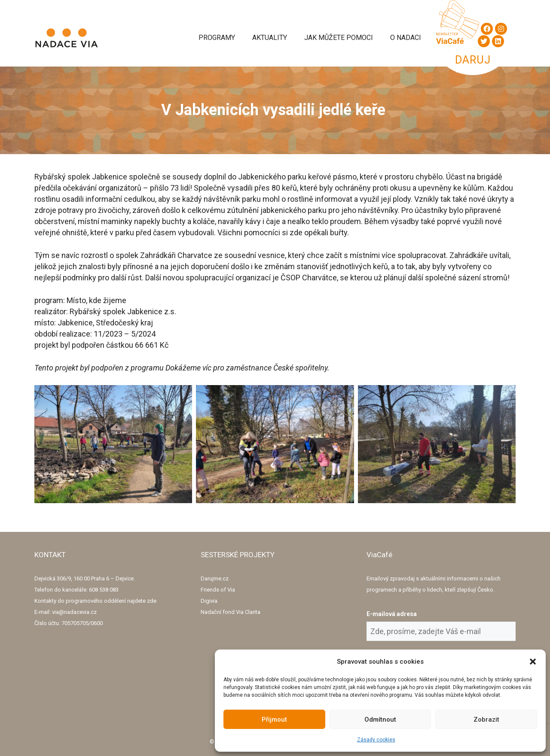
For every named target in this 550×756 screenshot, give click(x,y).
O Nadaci (406, 38)
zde (152, 601)
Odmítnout (380, 720)
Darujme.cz (215, 578)
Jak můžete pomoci (339, 38)
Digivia (209, 601)
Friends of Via (218, 590)
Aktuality (270, 38)
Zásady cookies (376, 740)
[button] (533, 662)
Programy (217, 38)
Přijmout (274, 720)
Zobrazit (486, 720)
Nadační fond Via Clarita (231, 612)
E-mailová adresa (392, 614)
